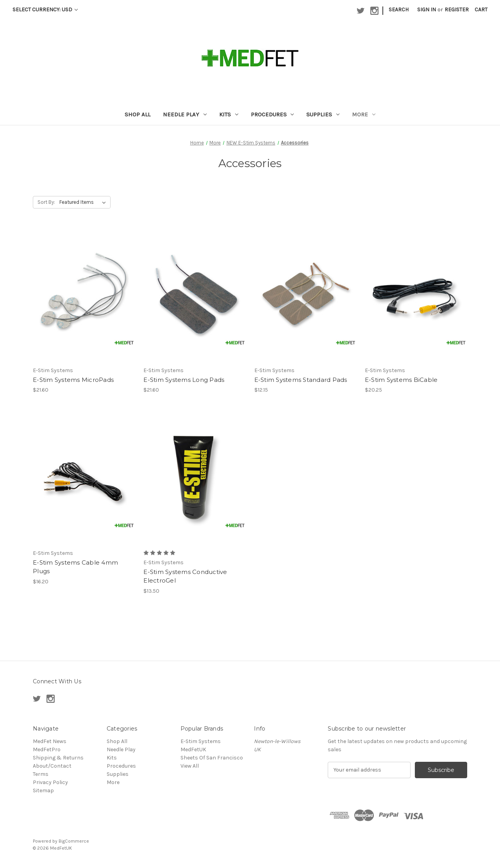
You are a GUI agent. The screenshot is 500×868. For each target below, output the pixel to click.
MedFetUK (193, 749)
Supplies (323, 114)
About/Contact (52, 766)
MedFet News (50, 741)
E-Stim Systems (201, 741)
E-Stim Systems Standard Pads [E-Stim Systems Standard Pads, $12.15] (301, 380)
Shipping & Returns (58, 758)
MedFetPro (47, 749)
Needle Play (185, 114)
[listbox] (84, 202)
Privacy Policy (50, 782)
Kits (229, 114)
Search (399, 10)
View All (190, 766)
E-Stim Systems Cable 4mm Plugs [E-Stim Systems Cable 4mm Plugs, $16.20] (75, 567)
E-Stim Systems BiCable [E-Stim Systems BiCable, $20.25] (401, 380)
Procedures (272, 114)
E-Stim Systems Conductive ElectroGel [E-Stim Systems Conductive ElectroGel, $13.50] (185, 576)
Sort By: (46, 202)
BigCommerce (74, 841)
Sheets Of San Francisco (212, 758)
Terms (41, 774)
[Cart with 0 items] (481, 10)
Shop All (137, 114)
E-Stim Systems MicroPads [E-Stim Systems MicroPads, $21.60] (73, 380)
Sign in (427, 10)
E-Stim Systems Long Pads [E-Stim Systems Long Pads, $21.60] (184, 380)
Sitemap (43, 790)
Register (457, 10)
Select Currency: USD (45, 10)
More (364, 114)
